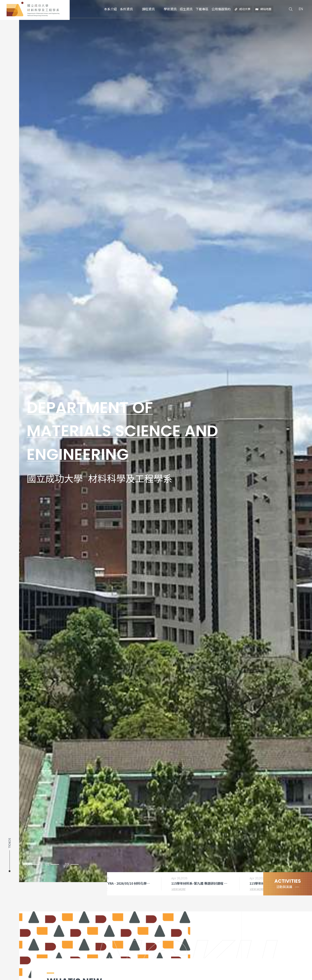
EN (301, 9)
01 (28, 864)
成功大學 (243, 9)
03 (67, 864)
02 (47, 864)
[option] (156, 441)
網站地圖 (264, 9)
